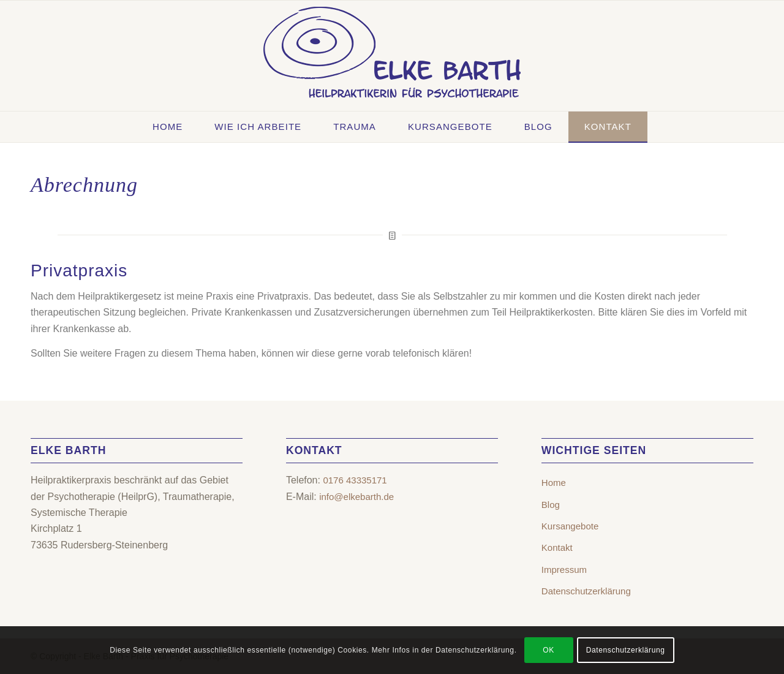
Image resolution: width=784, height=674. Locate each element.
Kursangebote (570, 526)
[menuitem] (168, 127)
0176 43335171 (355, 480)
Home (554, 483)
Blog (551, 505)
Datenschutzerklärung (586, 591)
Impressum (564, 570)
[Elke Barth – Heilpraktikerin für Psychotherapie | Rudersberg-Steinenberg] (392, 56)
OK (548, 650)
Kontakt (557, 547)
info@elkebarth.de (356, 497)
